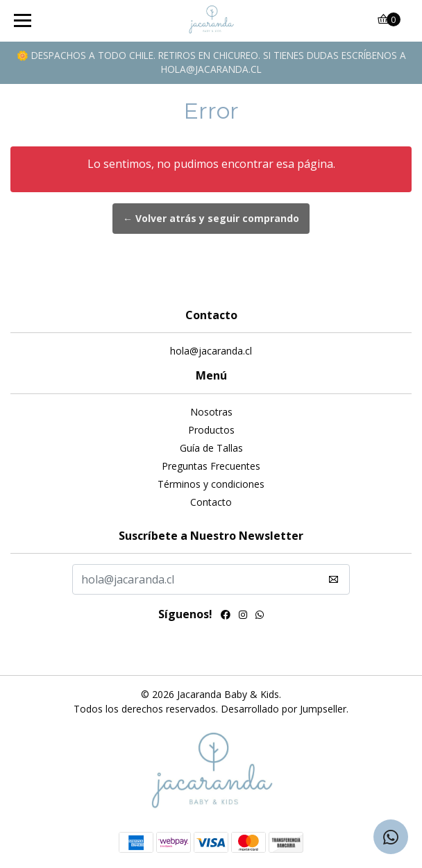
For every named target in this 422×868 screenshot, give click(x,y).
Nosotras (211, 412)
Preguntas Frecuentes (211, 466)
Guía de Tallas (211, 448)
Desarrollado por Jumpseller (284, 709)
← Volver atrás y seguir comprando (211, 218)
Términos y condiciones (211, 484)
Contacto (211, 502)
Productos (211, 430)
